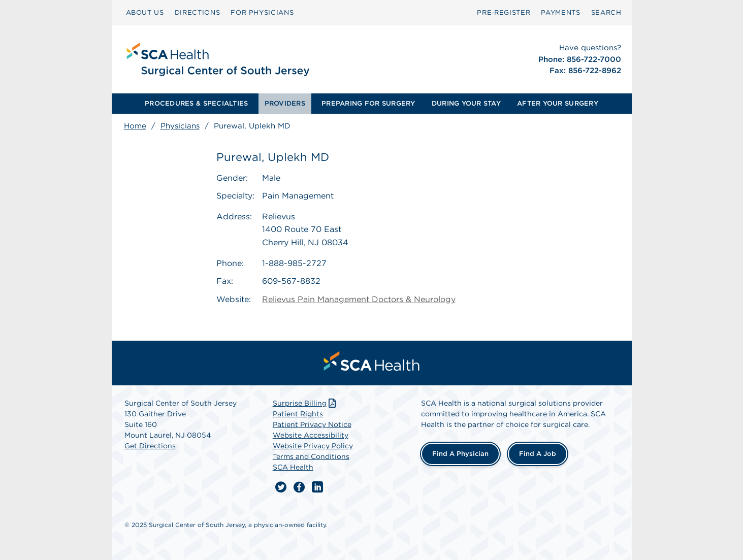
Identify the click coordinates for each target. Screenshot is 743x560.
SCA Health (293, 467)
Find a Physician (460, 454)
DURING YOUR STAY (466, 103)
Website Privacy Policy (313, 446)
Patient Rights (298, 414)
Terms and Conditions (311, 456)
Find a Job (538, 454)
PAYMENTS (560, 12)
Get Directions (150, 446)
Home (135, 126)
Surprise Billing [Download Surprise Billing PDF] (305, 403)
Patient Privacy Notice (312, 424)
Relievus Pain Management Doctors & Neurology (359, 299)
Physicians (180, 126)
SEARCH (606, 12)
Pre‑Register (504, 12)
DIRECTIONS (198, 12)
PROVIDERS (285, 103)
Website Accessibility (311, 435)
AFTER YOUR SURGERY (558, 103)
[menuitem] (145, 13)
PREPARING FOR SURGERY (368, 103)
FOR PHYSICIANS (262, 12)
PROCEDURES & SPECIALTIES (196, 103)
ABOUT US (145, 12)
